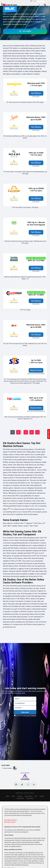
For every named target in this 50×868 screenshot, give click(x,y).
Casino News (20, 799)
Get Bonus (36, 93)
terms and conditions (30, 716)
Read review (14, 95)
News (8, 797)
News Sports (30, 799)
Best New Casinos (10, 823)
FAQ (36, 797)
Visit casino (36, 96)
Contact (42, 797)
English (34, 1)
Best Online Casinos (11, 821)
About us (20, 797)
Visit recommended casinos (36, 374)
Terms (13, 797)
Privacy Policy (29, 797)
